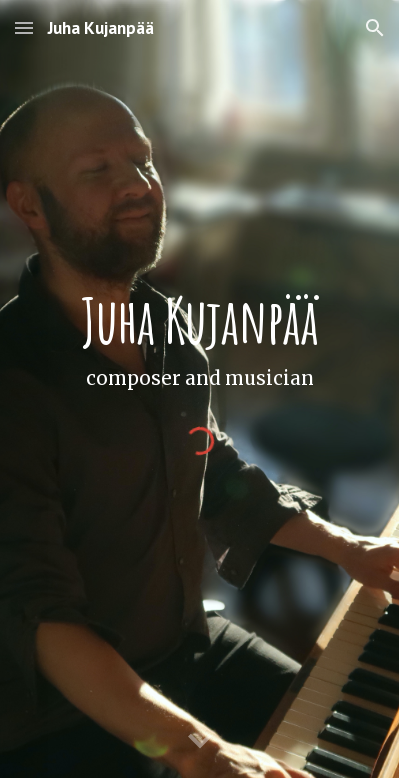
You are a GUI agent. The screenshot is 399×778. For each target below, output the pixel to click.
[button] (24, 27)
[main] (200, 342)
